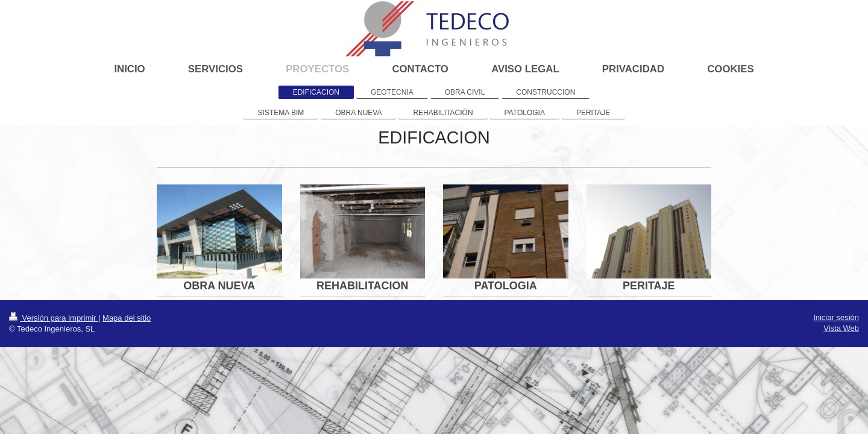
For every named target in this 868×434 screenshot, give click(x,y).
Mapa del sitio (127, 318)
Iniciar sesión (836, 317)
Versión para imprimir (54, 318)
